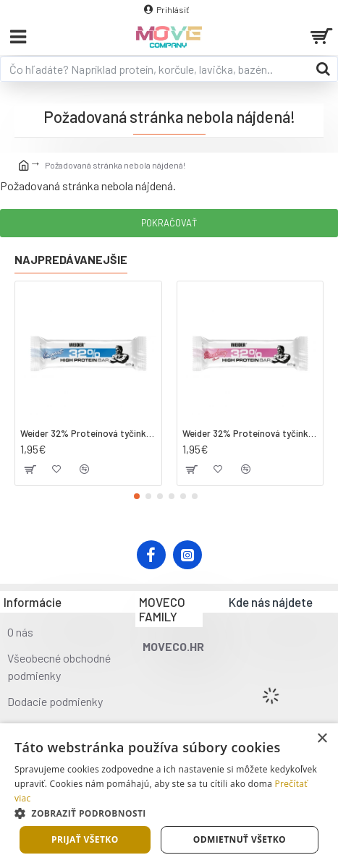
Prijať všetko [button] (85, 839)
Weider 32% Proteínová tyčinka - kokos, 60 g (88, 433)
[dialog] (169, 796)
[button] (137, 496)
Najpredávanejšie (71, 259)
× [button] (322, 739)
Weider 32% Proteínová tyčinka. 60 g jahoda (250, 433)
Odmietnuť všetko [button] (240, 839)
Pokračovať (169, 223)
